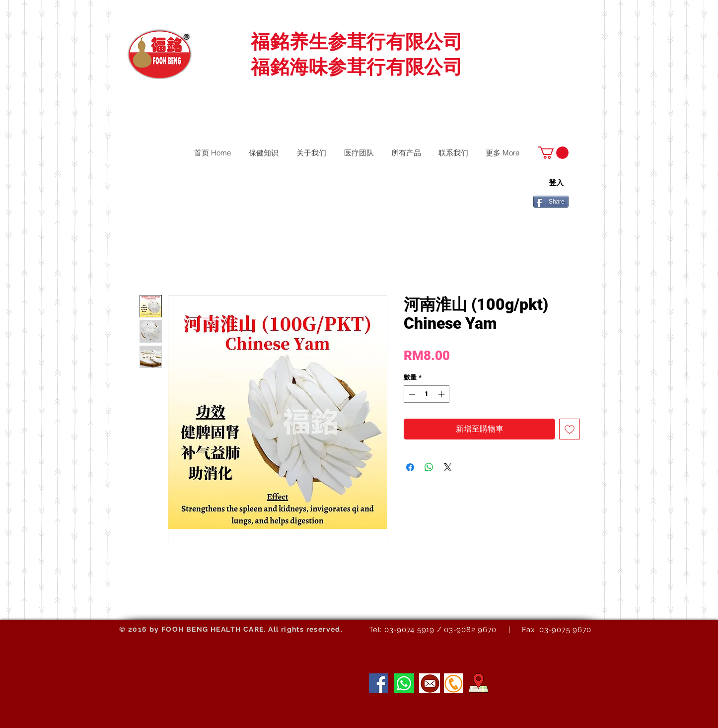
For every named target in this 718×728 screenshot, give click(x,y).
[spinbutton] (427, 394)
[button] (553, 153)
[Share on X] (448, 467)
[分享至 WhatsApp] (429, 467)
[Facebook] (379, 683)
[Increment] (442, 394)
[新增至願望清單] (570, 429)
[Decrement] (411, 394)
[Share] (551, 202)
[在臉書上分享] (410, 467)
